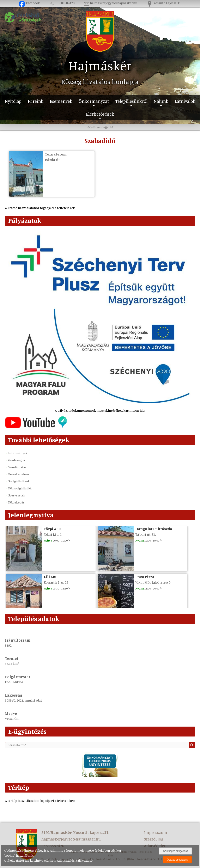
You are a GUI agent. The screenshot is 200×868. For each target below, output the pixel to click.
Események (61, 101)
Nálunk (161, 101)
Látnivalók (185, 101)
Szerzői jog (154, 839)
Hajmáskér (100, 65)
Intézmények (18, 453)
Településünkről (131, 101)
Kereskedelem (19, 474)
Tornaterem (56, 154)
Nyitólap (13, 101)
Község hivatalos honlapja (100, 82)
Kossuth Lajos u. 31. (164, 3)
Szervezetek (17, 495)
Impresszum (156, 832)
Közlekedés (16, 502)
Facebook (29, 3)
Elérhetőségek (100, 114)
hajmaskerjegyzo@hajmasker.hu (110, 3)
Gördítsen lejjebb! (100, 127)
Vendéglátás (17, 467)
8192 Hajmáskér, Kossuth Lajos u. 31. (75, 832)
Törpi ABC (52, 529)
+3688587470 (62, 3)
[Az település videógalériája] (36, 427)
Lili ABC (50, 577)
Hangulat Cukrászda (154, 529)
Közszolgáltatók (20, 488)
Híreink (36, 101)
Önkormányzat (94, 101)
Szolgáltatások (19, 481)
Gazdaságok (17, 460)
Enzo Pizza (145, 577)
